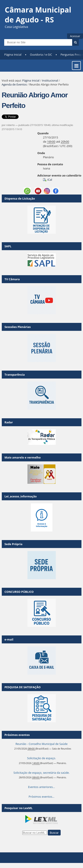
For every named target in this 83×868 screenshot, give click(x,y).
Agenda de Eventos (14, 84)
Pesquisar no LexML (18, 808)
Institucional (50, 80)
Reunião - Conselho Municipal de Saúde (41, 744)
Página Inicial (13, 55)
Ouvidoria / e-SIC (41, 55)
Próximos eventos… (41, 797)
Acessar (75, 36)
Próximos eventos (17, 735)
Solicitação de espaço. (41, 758)
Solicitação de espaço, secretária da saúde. (42, 773)
